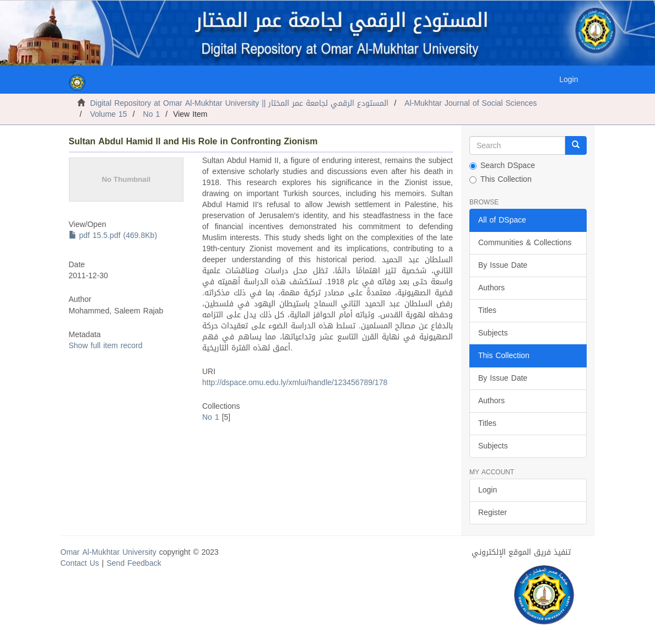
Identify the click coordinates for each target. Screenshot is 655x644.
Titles (487, 310)
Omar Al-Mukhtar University (109, 552)
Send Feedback (134, 563)
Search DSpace (502, 166)
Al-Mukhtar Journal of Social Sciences (470, 103)
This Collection (500, 180)
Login (488, 490)
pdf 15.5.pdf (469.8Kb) (113, 236)
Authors (491, 288)
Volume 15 (108, 114)
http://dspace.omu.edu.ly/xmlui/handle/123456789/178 (295, 383)
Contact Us (80, 563)
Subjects (493, 333)
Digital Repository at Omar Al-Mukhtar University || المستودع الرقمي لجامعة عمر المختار (240, 103)
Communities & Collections (525, 243)
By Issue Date (503, 265)
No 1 (152, 114)
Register (492, 513)
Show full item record (106, 346)
